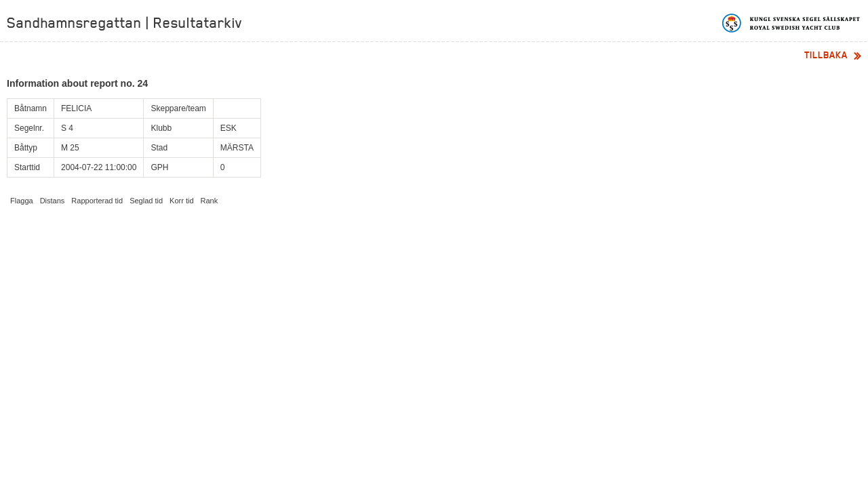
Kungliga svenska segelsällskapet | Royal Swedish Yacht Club (792, 23)
